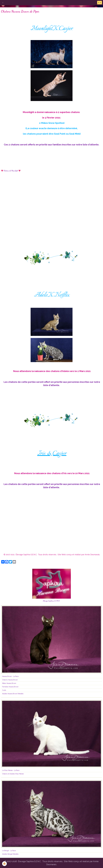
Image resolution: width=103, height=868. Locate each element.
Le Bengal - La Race (9, 851)
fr (99, 3)
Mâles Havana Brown (9, 683)
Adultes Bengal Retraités (10, 854)
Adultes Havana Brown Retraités (13, 694)
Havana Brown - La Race (10, 676)
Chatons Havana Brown (10, 680)
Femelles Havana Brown (10, 687)
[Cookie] (4, 864)
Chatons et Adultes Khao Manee (13, 774)
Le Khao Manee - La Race (11, 770)
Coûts (4, 690)
